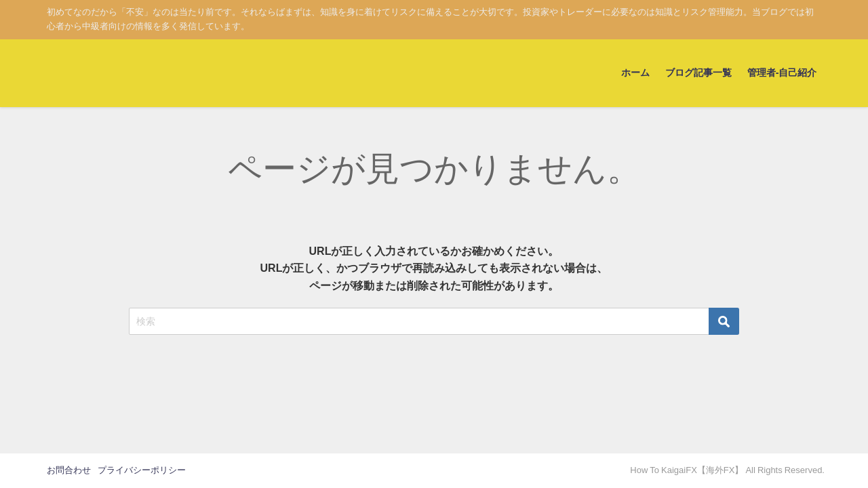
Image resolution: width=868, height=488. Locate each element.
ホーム (635, 73)
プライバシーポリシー (142, 470)
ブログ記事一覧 (698, 73)
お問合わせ (69, 470)
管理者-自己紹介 (782, 73)
